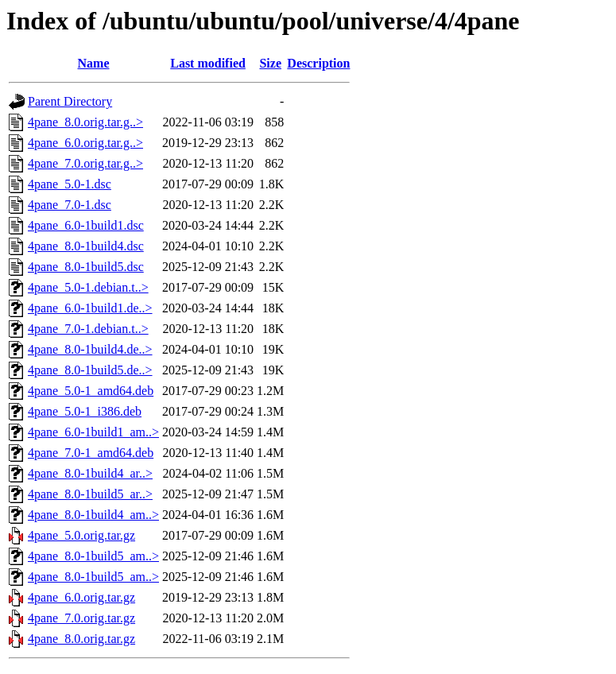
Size (270, 63)
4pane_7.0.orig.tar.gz (81, 618)
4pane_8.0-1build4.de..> (90, 349)
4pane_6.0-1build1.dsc (86, 225)
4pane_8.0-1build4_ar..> (90, 473)
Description (318, 63)
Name (94, 63)
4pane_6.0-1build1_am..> (93, 432)
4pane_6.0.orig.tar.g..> (85, 143)
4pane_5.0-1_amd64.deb (91, 391)
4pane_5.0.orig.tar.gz (81, 535)
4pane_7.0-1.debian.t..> (88, 329)
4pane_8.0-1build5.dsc (86, 267)
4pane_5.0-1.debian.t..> (88, 287)
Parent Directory (70, 101)
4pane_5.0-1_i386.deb (85, 411)
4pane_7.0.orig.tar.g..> (85, 163)
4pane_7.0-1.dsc (70, 205)
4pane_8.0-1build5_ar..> (90, 494)
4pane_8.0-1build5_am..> (93, 556)
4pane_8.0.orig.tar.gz (81, 639)
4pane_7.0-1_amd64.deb (91, 453)
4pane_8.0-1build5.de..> (90, 370)
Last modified (208, 63)
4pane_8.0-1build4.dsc (86, 246)
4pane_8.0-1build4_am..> (93, 515)
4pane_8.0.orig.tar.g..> (85, 122)
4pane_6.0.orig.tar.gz (81, 597)
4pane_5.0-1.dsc (70, 184)
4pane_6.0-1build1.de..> (90, 308)
